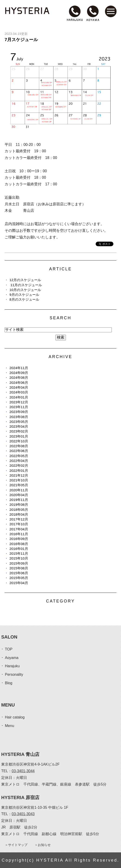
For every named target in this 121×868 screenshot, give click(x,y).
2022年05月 (19, 456)
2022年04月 (19, 461)
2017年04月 (19, 529)
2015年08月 (19, 568)
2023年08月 (19, 417)
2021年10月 (19, 480)
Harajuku (12, 666)
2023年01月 (19, 436)
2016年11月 (19, 534)
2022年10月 (19, 441)
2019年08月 (19, 505)
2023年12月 (19, 402)
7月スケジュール (21, 40)
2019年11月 (19, 500)
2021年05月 (19, 485)
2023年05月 (19, 422)
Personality (14, 674)
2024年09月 (19, 373)
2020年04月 (19, 495)
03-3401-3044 (23, 771)
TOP (9, 649)
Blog (9, 683)
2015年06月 (19, 573)
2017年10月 (19, 524)
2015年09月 (19, 563)
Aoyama (12, 658)
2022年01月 (19, 471)
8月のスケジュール (24, 299)
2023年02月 (19, 431)
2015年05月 (19, 578)
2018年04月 (19, 514)
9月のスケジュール (24, 295)
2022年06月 (19, 451)
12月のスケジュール (25, 280)
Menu (9, 726)
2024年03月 (19, 392)
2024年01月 (19, 397)
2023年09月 (19, 412)
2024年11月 (19, 368)
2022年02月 (19, 465)
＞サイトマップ (16, 845)
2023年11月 (19, 407)
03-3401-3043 (23, 814)
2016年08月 (19, 544)
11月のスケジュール (26, 285)
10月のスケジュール (25, 290)
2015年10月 (19, 558)
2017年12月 (19, 519)
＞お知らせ (43, 845)
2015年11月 (19, 553)
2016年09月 (19, 539)
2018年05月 (19, 510)
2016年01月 (19, 549)
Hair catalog (15, 717)
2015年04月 (19, 583)
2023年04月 (19, 426)
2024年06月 (19, 383)
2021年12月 (19, 475)
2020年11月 (19, 490)
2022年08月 (19, 446)
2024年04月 (19, 387)
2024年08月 (19, 377)
